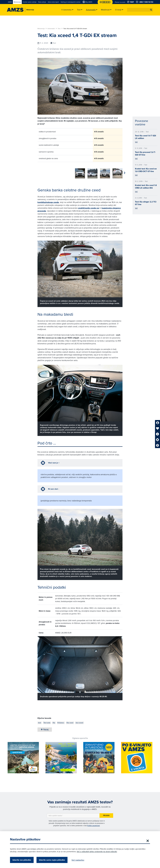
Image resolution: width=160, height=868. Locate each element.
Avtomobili (52, 29)
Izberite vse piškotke (22, 860)
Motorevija (42, 29)
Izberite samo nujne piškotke (52, 860)
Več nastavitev (78, 860)
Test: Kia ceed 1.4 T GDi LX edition (145, 137)
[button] (151, 10)
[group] (42, 172)
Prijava (106, 815)
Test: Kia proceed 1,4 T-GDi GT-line (145, 153)
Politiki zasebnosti (93, 825)
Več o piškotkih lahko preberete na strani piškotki (97, 852)
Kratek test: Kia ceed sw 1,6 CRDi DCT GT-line (146, 170)
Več (136, 142)
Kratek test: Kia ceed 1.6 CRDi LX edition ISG (146, 187)
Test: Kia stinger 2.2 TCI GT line (146, 203)
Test (60, 29)
